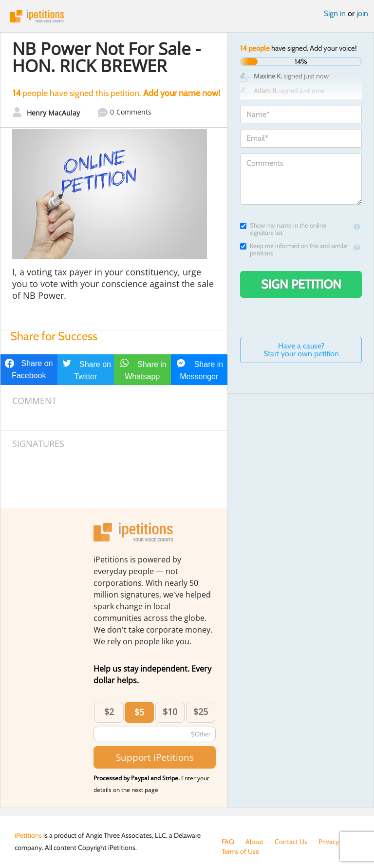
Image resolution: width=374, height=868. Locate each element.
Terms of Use (240, 851)
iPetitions (187, 16)
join (362, 13)
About (254, 842)
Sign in (335, 13)
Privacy (329, 842)
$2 (109, 712)
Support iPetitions (155, 757)
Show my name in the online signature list (283, 229)
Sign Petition (301, 284)
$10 (170, 712)
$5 (139, 712)
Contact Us (291, 842)
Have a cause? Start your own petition (301, 350)
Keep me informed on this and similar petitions (294, 250)
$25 (201, 712)
